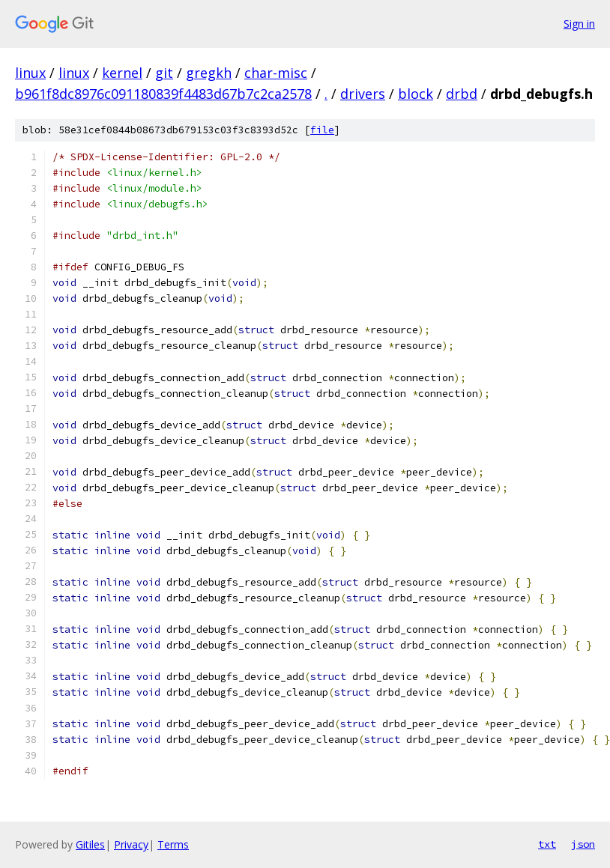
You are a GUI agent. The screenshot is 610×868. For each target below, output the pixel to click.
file (322, 130)
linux (30, 73)
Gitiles (90, 844)
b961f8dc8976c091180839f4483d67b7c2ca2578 (163, 94)
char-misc (276, 73)
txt (547, 844)
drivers (363, 94)
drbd (462, 94)
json (583, 844)
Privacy (131, 844)
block (416, 94)
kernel (122, 73)
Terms (173, 844)
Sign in (579, 24)
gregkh (209, 73)
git (164, 73)
